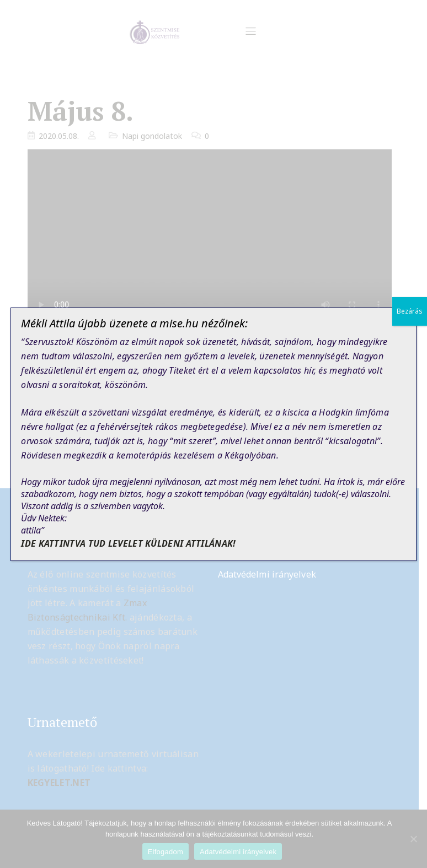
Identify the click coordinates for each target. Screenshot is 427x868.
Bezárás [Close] (410, 311)
